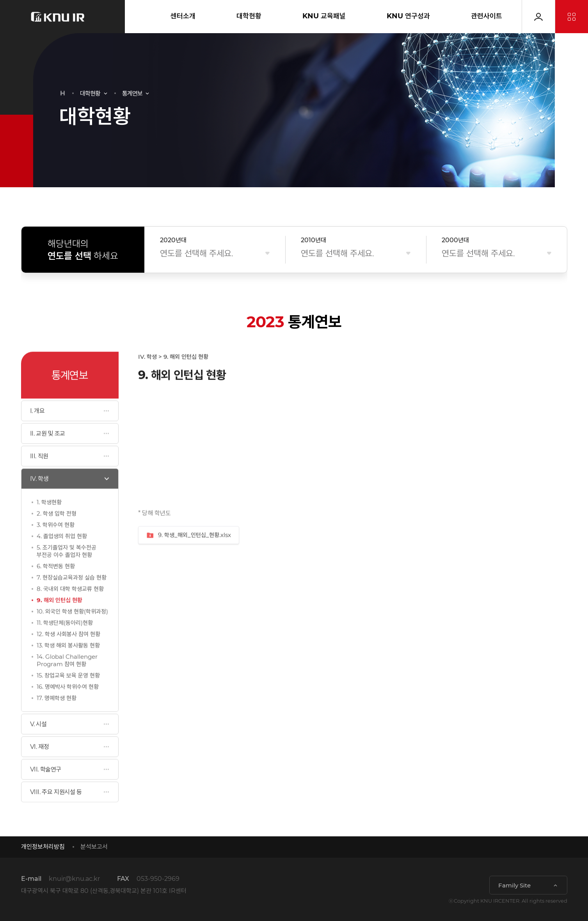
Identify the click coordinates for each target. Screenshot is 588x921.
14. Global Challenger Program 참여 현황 (67, 678)
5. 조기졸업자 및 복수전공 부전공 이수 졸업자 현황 (67, 569)
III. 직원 (39, 474)
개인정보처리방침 (43, 847)
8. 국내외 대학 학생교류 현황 (70, 607)
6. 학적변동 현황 (56, 584)
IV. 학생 (39, 497)
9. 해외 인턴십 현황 (60, 618)
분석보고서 (94, 847)
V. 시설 (38, 742)
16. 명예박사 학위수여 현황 (68, 705)
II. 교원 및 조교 (48, 452)
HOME (63, 93)
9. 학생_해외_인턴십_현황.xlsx (189, 553)
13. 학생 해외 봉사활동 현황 (68, 663)
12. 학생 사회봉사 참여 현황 (68, 652)
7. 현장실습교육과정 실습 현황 (72, 595)
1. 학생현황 (49, 520)
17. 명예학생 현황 (57, 716)
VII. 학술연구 (46, 787)
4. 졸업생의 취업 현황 (62, 554)
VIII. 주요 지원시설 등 (56, 810)
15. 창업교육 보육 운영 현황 (68, 693)
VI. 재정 (40, 765)
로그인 (538, 17)
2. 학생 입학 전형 (57, 531)
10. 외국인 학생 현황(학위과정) (72, 629)
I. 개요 (37, 429)
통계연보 (132, 93)
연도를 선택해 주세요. (197, 253)
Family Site (514, 885)
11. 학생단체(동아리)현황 (65, 641)
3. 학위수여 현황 (56, 543)
